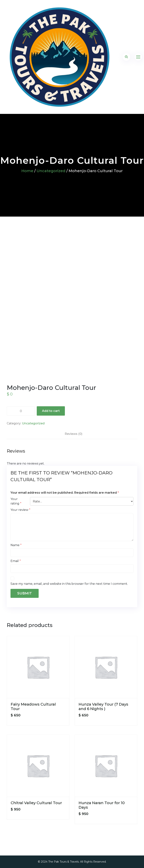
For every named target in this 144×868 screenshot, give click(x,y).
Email (16, 561)
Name (16, 545)
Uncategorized (51, 171)
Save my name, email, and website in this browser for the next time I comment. (69, 584)
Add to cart (51, 411)
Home (27, 171)
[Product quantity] (21, 411)
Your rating (16, 501)
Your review (20, 510)
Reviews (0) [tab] (73, 434)
